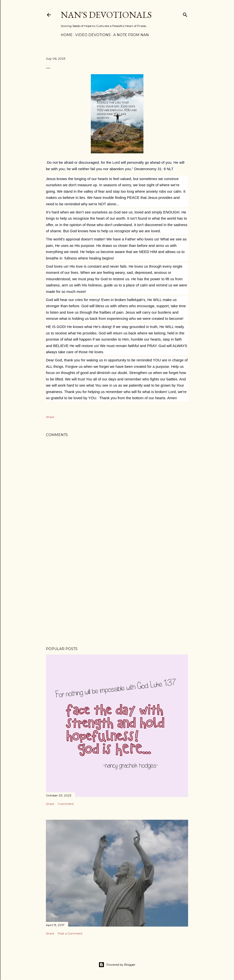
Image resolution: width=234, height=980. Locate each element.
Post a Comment (70, 933)
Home (67, 35)
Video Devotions (93, 35)
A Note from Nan (131, 35)
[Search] (185, 14)
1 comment (66, 804)
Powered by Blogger (117, 965)
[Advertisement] (117, 600)
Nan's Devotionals (106, 15)
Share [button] (50, 417)
